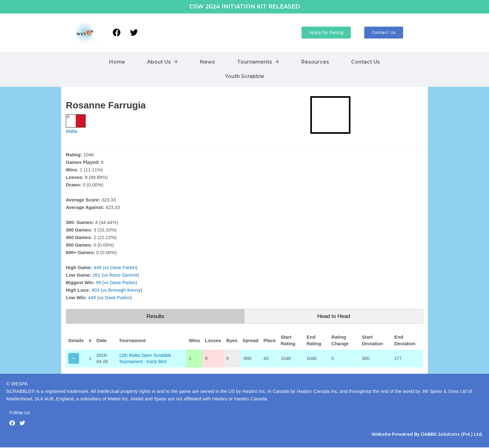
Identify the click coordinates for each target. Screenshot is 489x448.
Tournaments (258, 62)
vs (107, 267)
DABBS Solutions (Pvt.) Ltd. (452, 435)
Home (117, 62)
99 (99, 282)
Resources (315, 62)
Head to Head (334, 316)
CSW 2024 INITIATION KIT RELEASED (245, 7)
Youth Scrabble (245, 76)
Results (155, 316)
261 (96, 275)
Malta (72, 131)
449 (97, 267)
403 (95, 290)
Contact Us (365, 62)
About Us (163, 62)
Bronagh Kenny (124, 290)
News (208, 62)
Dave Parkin (123, 267)
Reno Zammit (123, 275)
